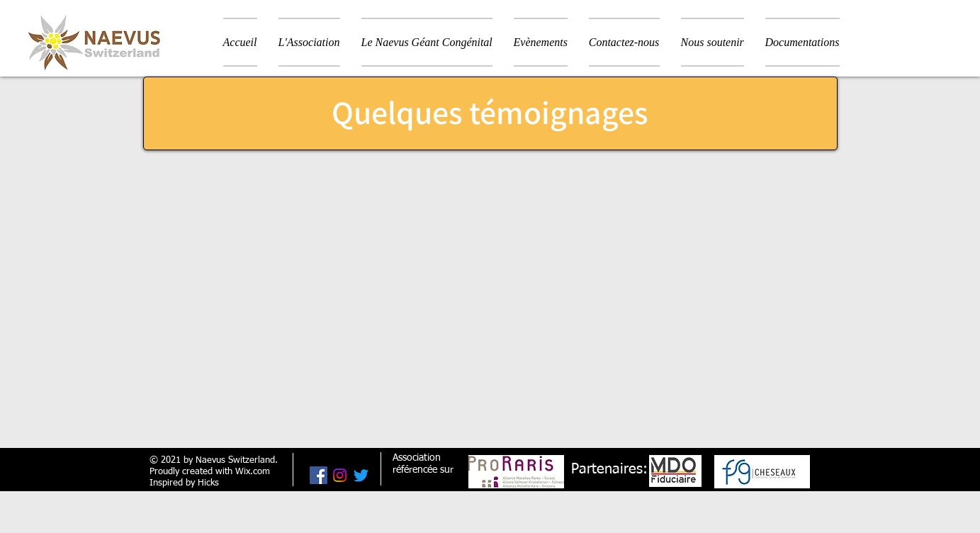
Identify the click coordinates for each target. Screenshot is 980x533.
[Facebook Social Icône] (319, 475)
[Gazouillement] (361, 475)
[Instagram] (340, 475)
